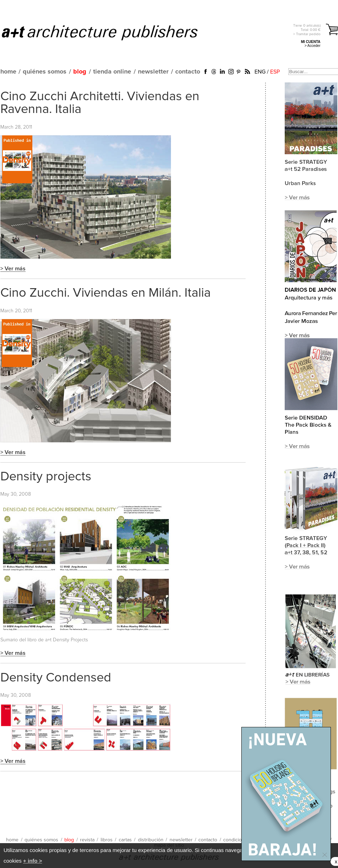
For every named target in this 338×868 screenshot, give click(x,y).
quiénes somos (45, 72)
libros (107, 840)
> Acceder (313, 46)
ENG (260, 72)
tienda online (112, 72)
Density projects (46, 477)
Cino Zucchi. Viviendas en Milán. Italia (106, 293)
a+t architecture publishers (109, 32)
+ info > (33, 861)
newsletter (153, 72)
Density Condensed (56, 678)
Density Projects (70, 640)
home (8, 72)
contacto (188, 72)
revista (87, 840)
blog (80, 72)
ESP (275, 72)
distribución (151, 840)
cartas (125, 840)
